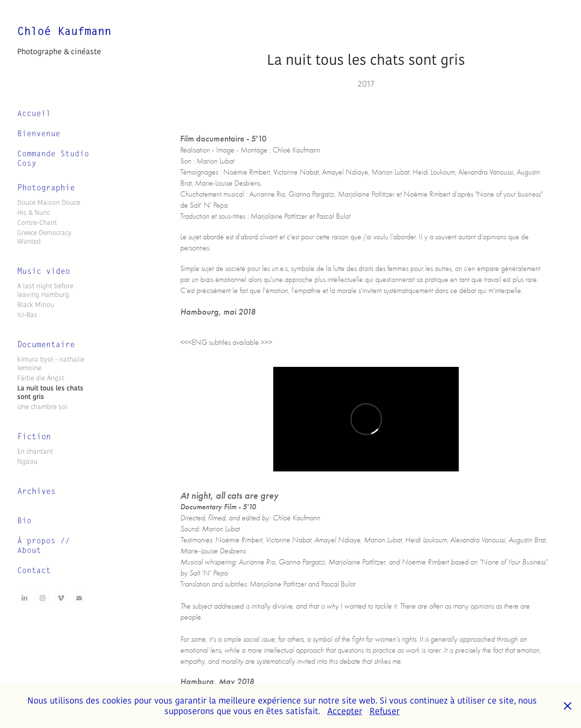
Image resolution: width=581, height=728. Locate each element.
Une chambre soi (42, 407)
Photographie (46, 188)
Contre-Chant (37, 223)
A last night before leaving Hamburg (45, 290)
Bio (24, 521)
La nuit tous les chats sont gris (50, 393)
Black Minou (36, 305)
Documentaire (46, 345)
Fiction (34, 437)
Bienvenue (39, 134)
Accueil (34, 114)
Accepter (345, 711)
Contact (34, 571)
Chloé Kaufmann (68, 31)
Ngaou (27, 461)
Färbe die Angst (41, 378)
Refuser (385, 711)
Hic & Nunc (34, 212)
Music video (44, 271)
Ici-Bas (27, 315)
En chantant (35, 451)
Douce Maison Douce (49, 202)
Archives (36, 491)
